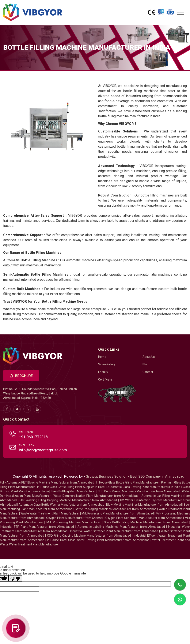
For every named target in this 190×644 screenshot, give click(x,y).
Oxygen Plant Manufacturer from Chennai (75, 518)
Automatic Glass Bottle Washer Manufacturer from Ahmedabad (61, 505)
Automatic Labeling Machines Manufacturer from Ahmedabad (121, 527)
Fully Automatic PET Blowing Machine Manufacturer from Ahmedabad (47, 482)
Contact (148, 372)
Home (102, 357)
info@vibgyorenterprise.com (43, 450)
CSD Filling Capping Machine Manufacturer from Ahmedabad (89, 536)
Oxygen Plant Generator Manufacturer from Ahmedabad (144, 518)
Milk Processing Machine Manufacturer (73, 522)
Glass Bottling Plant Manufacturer (73, 491)
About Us (149, 357)
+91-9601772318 (33, 437)
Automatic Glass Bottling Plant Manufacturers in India (144, 487)
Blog (145, 364)
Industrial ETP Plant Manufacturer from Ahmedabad (37, 527)
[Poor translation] (15, 578)
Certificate (105, 379)
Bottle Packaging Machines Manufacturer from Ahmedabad (116, 509)
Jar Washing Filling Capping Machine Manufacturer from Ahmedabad (69, 500)
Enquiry (103, 372)
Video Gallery (107, 364)
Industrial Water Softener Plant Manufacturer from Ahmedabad (114, 531)
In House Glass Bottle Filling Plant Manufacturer (128, 482)
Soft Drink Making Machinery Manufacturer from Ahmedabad (139, 491)
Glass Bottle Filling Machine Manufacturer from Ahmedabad (146, 522)
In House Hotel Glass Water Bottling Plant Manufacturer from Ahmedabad (98, 540)
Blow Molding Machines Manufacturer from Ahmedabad (144, 505)
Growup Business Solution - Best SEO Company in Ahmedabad (135, 476)
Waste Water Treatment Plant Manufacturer (50, 513)
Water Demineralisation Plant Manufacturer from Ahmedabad (96, 496)
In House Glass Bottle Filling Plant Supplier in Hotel (71, 487)
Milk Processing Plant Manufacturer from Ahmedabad (118, 513)
